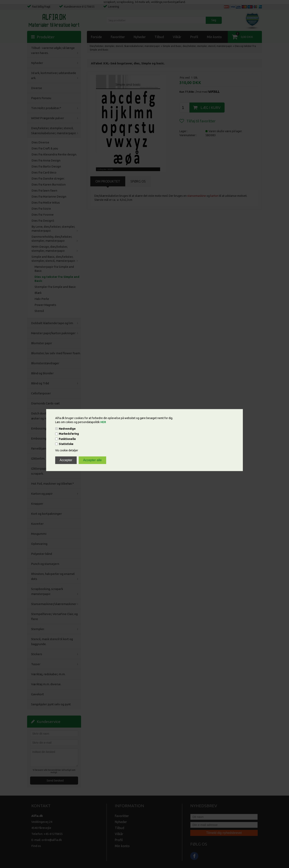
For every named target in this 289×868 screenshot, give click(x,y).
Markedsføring (69, 434)
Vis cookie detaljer (67, 450)
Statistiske (66, 444)
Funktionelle (67, 439)
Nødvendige (67, 429)
